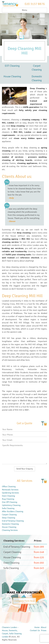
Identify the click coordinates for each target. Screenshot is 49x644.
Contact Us (35, 630)
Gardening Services (10, 493)
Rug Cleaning (8, 499)
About (44, 627)
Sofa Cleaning (8, 508)
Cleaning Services (10, 530)
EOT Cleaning (12, 66)
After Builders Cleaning (13, 512)
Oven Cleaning (8, 496)
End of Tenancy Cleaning (13, 521)
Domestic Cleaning (37, 78)
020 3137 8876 (35, 4)
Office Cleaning (9, 487)
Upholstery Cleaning (11, 505)
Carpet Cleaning (37, 68)
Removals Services (10, 490)
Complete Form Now (24, 601)
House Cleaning (12, 76)
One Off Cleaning (10, 502)
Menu (25, 10)
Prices (44, 630)
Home (37, 627)
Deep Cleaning (8, 518)
